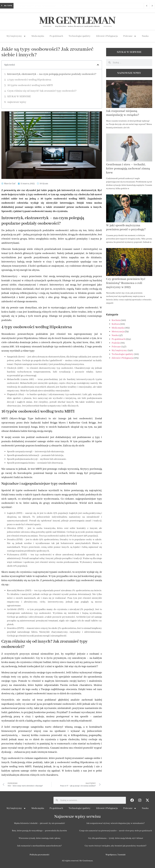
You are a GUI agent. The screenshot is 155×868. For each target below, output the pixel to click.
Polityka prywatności (39, 855)
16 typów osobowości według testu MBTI (30, 85)
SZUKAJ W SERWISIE (19, 97)
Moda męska (38, 36)
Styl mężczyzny (16, 36)
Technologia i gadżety (80, 36)
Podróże (116, 343)
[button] (98, 65)
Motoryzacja (118, 332)
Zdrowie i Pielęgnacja (107, 36)
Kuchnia (116, 320)
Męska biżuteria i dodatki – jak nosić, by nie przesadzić (37, 6)
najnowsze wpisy (17, 102)
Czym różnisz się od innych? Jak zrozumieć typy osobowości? (42, 91)
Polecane (130, 36)
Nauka (145, 36)
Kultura (116, 324)
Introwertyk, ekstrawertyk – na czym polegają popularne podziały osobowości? (52, 74)
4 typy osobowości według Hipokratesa (29, 80)
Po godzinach (56, 36)
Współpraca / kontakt (116, 855)
